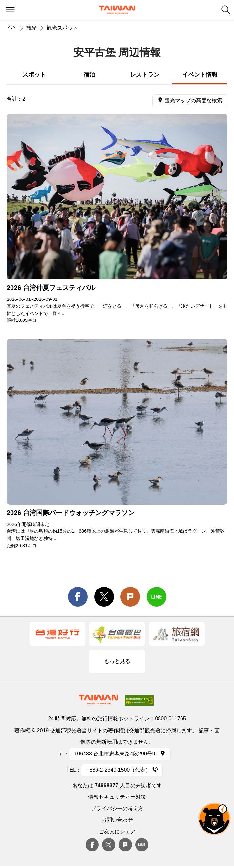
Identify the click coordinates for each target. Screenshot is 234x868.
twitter (104, 597)
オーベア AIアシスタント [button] (214, 819)
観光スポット (62, 28)
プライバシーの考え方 (117, 808)
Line (142, 845)
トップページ (11, 28)
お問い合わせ (117, 820)
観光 (32, 28)
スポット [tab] (34, 75)
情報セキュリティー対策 (117, 797)
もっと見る (117, 661)
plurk (125, 845)
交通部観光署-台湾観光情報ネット (117, 10)
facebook (78, 597)
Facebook (92, 845)
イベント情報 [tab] (200, 75)
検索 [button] (226, 10)
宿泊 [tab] (89, 75)
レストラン (145, 75)
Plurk (130, 597)
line (157, 597)
